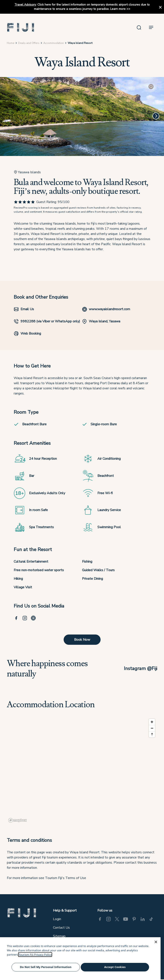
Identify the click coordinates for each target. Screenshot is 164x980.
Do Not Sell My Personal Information (46, 967)
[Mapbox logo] (18, 820)
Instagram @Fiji (141, 668)
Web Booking (27, 334)
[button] (21, 27)
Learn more (118, 9)
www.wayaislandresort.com (106, 309)
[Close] (156, 942)
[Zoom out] (152, 728)
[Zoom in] (152, 722)
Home (11, 43)
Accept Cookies (115, 967)
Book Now (82, 640)
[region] (82, 770)
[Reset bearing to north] (152, 734)
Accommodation (54, 43)
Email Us (24, 309)
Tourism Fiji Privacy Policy (35, 955)
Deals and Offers (29, 43)
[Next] (156, 116)
